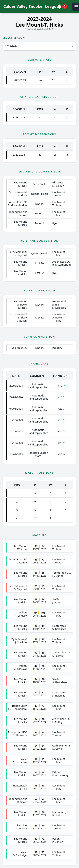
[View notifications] (63, 7)
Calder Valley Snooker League (30, 6)
